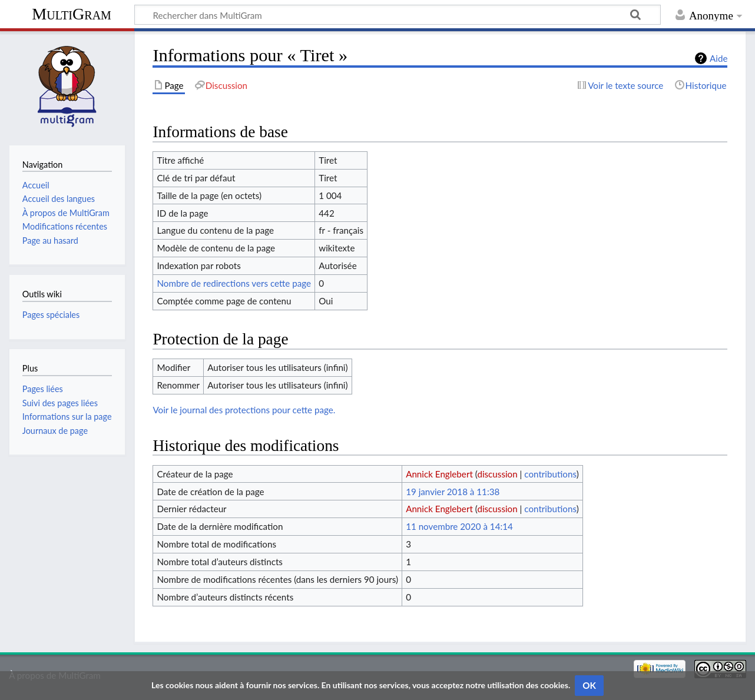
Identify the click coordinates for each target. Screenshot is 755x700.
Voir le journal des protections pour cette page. (244, 410)
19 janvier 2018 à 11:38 (453, 492)
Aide (718, 58)
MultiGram (72, 14)
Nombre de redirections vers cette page (234, 283)
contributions (550, 474)
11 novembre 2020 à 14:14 (459, 526)
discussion (497, 474)
